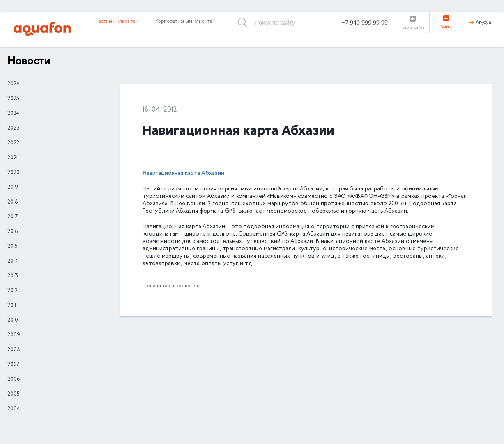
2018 (13, 202)
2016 (13, 232)
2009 (14, 335)
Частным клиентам (117, 21)
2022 (13, 143)
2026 (13, 84)
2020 (14, 173)
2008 (14, 350)
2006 (14, 380)
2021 (13, 158)
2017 (13, 217)
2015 (13, 247)
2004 (14, 409)
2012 (13, 291)
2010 (13, 320)
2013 (13, 276)
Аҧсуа (483, 23)
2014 (13, 261)
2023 (14, 128)
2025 (13, 99)
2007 (13, 365)
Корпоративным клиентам (185, 21)
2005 (14, 394)
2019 (13, 188)
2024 (13, 114)
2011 (12, 306)
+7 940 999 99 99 (365, 22)
